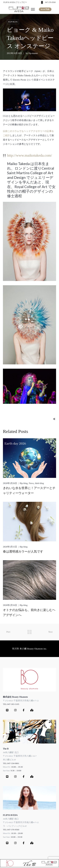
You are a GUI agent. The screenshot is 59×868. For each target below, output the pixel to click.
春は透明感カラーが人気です (23, 551)
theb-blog (39, 483)
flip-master (33, 53)
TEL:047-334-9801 (11, 763)
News (31, 483)
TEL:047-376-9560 (11, 830)
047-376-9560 (50, 2)
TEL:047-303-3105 (11, 704)
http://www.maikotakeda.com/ (29, 155)
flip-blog (13, 22)
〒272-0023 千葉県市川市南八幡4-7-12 (21, 701)
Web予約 (45, 9)
